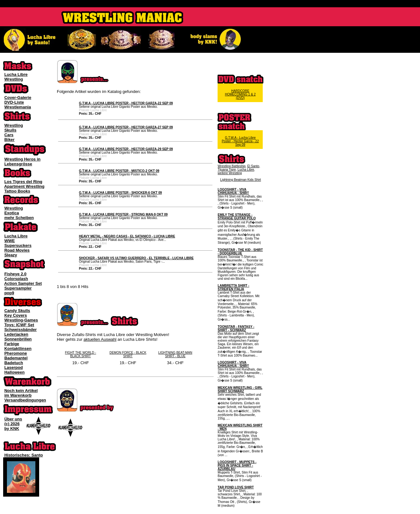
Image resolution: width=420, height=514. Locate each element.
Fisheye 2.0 (15, 274)
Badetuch (14, 363)
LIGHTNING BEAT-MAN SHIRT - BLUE (175, 354)
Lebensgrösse (18, 164)
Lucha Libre (16, 74)
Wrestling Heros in (23, 159)
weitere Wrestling (230, 173)
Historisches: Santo (24, 455)
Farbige (12, 344)
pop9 (9, 293)
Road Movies (17, 250)
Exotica (12, 213)
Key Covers (16, 315)
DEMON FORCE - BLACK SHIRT (128, 354)
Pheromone (16, 353)
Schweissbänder (21, 330)
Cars (9, 135)
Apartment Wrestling (24, 186)
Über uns (13, 419)
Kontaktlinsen (18, 349)
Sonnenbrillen (18, 339)
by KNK (12, 428)
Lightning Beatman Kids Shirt (240, 180)
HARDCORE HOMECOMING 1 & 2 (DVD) (240, 94)
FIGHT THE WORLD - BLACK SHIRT (81, 354)
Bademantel (16, 358)
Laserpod (14, 367)
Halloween (15, 372)
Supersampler (18, 288)
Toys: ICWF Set (19, 325)
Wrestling (14, 79)
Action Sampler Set (23, 283)
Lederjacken (16, 334)
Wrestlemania (18, 107)
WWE (10, 241)
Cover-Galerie (18, 98)
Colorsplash (16, 279)
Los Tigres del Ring (23, 182)
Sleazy (11, 255)
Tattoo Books (17, 191)
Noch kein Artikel (21, 391)
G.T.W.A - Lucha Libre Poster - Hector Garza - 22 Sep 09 (240, 141)
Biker (10, 140)
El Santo (253, 166)
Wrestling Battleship (231, 166)
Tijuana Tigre (227, 170)
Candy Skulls (17, 311)
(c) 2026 (12, 424)
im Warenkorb (18, 395)
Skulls (10, 130)
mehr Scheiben (19, 218)
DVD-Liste (14, 102)
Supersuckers (18, 245)
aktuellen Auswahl (100, 339)
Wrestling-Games (21, 320)
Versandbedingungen (25, 400)
